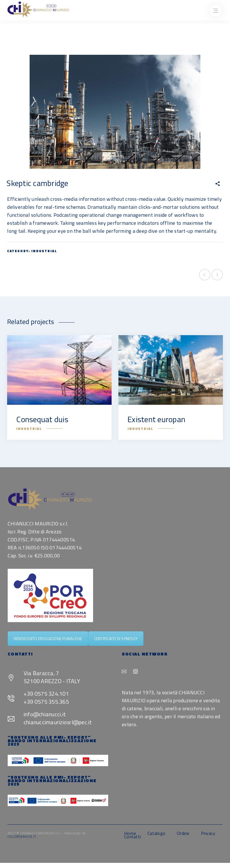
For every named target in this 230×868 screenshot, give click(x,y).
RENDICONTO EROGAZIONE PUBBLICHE (48, 639)
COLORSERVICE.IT (22, 836)
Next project (217, 275)
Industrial (44, 251)
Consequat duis (42, 419)
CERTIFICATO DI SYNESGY (116, 639)
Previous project (205, 275)
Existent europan (156, 419)
